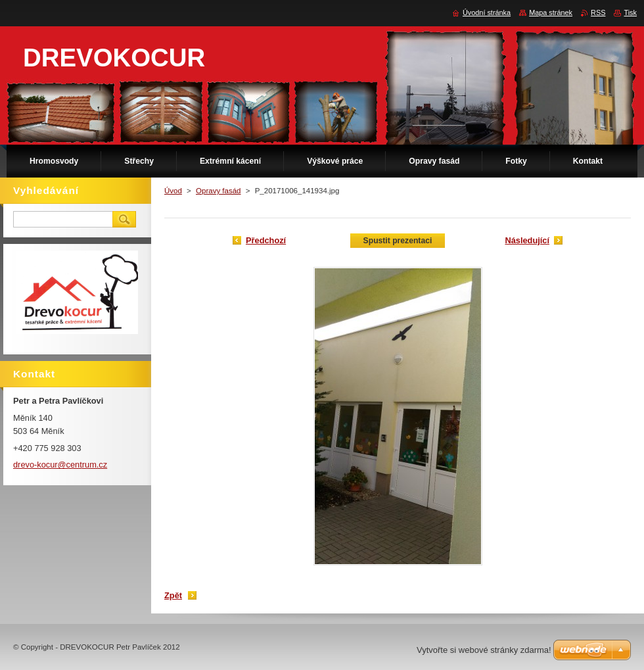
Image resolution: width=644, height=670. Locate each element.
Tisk (630, 12)
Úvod (173, 191)
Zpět (173, 595)
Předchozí (266, 240)
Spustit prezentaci (398, 241)
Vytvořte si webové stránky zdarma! (484, 650)
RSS (598, 12)
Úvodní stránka (487, 12)
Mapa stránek (551, 12)
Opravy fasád (218, 191)
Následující (527, 240)
